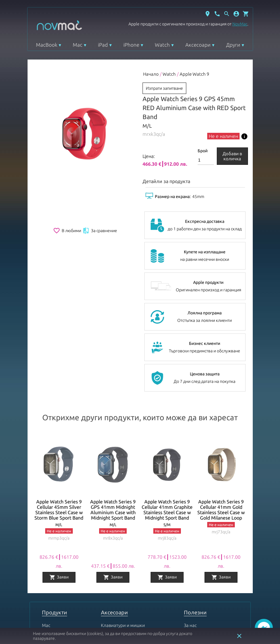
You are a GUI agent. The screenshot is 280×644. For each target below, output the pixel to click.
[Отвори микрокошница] (246, 14)
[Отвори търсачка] (227, 14)
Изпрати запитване (164, 88)
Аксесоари (198, 45)
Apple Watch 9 (194, 74)
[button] (236, 14)
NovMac (240, 24)
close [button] (239, 636)
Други (233, 45)
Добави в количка (232, 156)
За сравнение (100, 231)
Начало (151, 74)
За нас (190, 625)
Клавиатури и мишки (123, 625)
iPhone (131, 45)
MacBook (47, 45)
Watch (162, 45)
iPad (103, 45)
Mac (78, 45)
